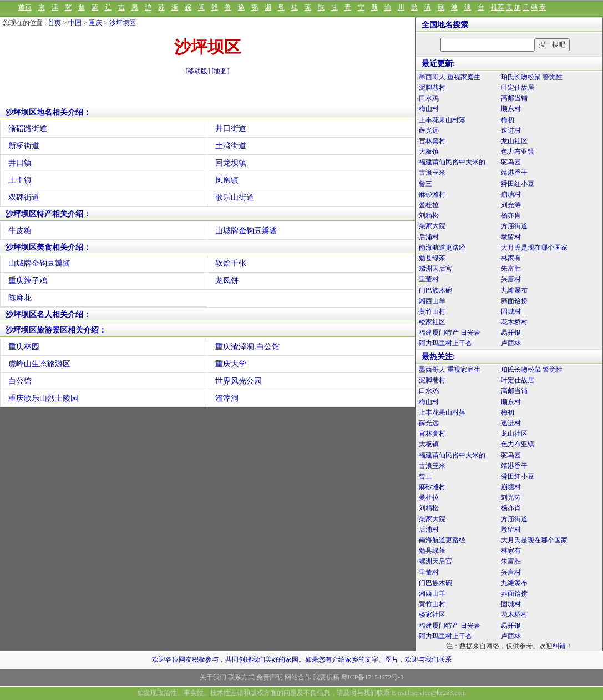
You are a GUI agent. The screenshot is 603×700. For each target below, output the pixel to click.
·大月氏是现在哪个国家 (533, 248)
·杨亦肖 (510, 215)
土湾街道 (231, 146)
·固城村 (510, 311)
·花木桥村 (513, 322)
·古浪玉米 (431, 173)
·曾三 (425, 184)
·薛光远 (428, 130)
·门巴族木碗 (435, 290)
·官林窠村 (431, 141)
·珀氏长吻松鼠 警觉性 (531, 77)
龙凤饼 (227, 281)
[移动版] (198, 71)
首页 (25, 7)
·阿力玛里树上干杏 (445, 343)
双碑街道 (24, 197)
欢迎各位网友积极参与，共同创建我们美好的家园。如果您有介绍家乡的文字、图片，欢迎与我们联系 (302, 659)
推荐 (498, 7)
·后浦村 (428, 237)
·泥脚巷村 (431, 88)
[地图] (221, 71)
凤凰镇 (227, 180)
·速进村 (510, 130)
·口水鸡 (428, 98)
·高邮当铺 (513, 98)
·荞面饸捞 (513, 301)
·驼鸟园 (510, 162)
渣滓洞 (227, 398)
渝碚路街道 (28, 129)
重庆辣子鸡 (28, 281)
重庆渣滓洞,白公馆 (247, 347)
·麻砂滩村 (431, 194)
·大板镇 (428, 152)
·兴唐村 (510, 279)
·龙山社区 (513, 141)
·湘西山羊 (431, 301)
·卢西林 (510, 343)
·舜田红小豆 (517, 184)
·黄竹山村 (431, 311)
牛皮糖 (20, 231)
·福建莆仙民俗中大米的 (451, 162)
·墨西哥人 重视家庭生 (449, 77)
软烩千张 (231, 263)
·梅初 (507, 120)
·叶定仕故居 (517, 88)
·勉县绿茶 (431, 258)
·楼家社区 (431, 322)
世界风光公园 (239, 381)
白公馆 (20, 381)
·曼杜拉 (428, 205)
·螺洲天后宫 (435, 269)
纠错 (559, 646)
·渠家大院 (431, 226)
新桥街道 (24, 146)
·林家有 (510, 258)
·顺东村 (510, 109)
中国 (75, 23)
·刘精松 (428, 215)
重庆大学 (231, 364)
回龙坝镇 (231, 163)
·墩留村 (510, 237)
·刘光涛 (510, 205)
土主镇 (20, 180)
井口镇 (20, 163)
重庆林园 (24, 347)
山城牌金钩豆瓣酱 (246, 231)
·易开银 (510, 333)
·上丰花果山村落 (441, 120)
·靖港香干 (513, 173)
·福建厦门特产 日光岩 (449, 333)
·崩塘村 (510, 194)
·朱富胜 (510, 269)
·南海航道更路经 (441, 248)
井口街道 (231, 129)
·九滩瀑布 (513, 290)
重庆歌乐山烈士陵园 (43, 398)
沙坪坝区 (123, 23)
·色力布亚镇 (517, 152)
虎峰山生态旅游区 (39, 364)
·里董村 (428, 279)
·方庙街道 (513, 226)
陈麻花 (20, 298)
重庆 (95, 23)
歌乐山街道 (235, 197)
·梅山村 (428, 109)
